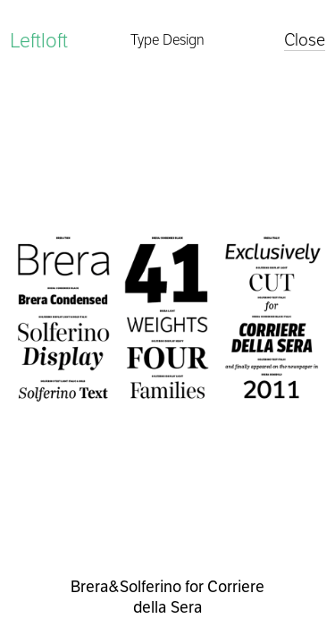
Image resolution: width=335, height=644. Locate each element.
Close (305, 40)
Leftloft (39, 40)
